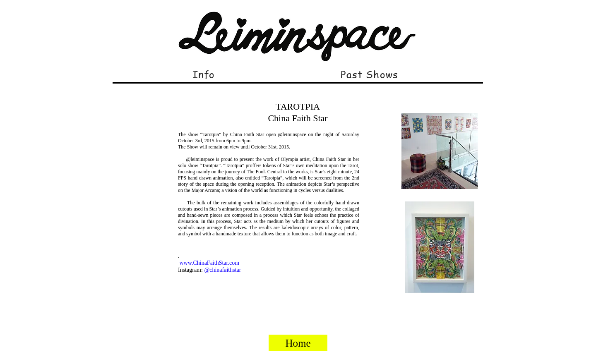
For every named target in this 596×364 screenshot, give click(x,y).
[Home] (298, 343)
